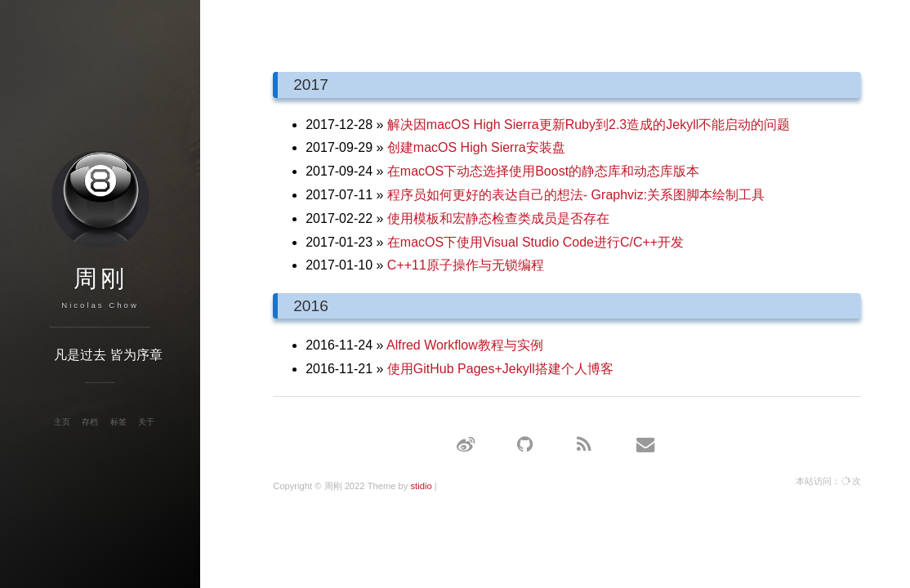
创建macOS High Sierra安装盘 (476, 147)
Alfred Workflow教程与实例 (465, 345)
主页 (62, 422)
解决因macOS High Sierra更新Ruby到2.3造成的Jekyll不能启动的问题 (589, 125)
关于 (146, 422)
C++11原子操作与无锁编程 (466, 265)
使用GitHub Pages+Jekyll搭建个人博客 (500, 369)
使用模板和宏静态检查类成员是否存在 (498, 218)
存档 (90, 422)
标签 (118, 422)
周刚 (100, 278)
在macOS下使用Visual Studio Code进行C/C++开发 (535, 242)
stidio (421, 486)
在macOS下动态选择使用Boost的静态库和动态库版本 (543, 171)
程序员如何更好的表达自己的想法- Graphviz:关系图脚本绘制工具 (576, 195)
